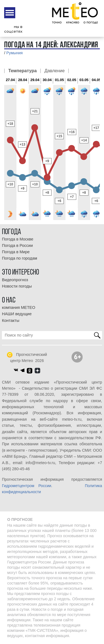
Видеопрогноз (15, 280)
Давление (54, 71)
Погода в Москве (18, 239)
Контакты (11, 320)
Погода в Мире (16, 252)
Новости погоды (17, 286)
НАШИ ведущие (17, 314)
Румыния (15, 53)
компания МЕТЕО (19, 307)
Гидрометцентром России (27, 486)
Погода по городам (20, 258)
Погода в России (17, 245)
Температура (22, 71)
